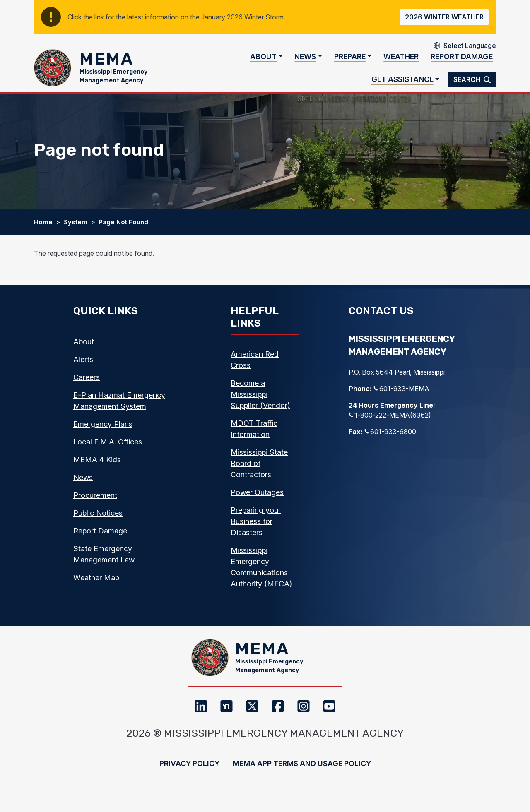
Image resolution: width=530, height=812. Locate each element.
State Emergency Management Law (104, 562)
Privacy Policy (189, 780)
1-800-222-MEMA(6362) (390, 423)
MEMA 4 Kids (97, 468)
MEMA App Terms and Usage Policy (302, 780)
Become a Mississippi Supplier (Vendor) (260, 402)
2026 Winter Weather (444, 17)
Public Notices (98, 521)
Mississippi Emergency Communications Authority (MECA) (261, 575)
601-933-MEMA (401, 397)
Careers (87, 386)
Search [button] (468, 84)
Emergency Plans (103, 432)
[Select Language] (470, 46)
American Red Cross (255, 368)
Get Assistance (402, 83)
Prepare (350, 61)
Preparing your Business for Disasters (256, 530)
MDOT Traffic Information (254, 437)
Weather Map (96, 586)
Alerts (83, 368)
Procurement (95, 503)
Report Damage (462, 61)
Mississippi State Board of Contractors (259, 472)
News (305, 61)
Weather (401, 61)
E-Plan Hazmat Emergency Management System (119, 409)
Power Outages (257, 501)
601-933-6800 (390, 440)
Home (43, 230)
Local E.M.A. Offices (108, 450)
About (263, 61)
